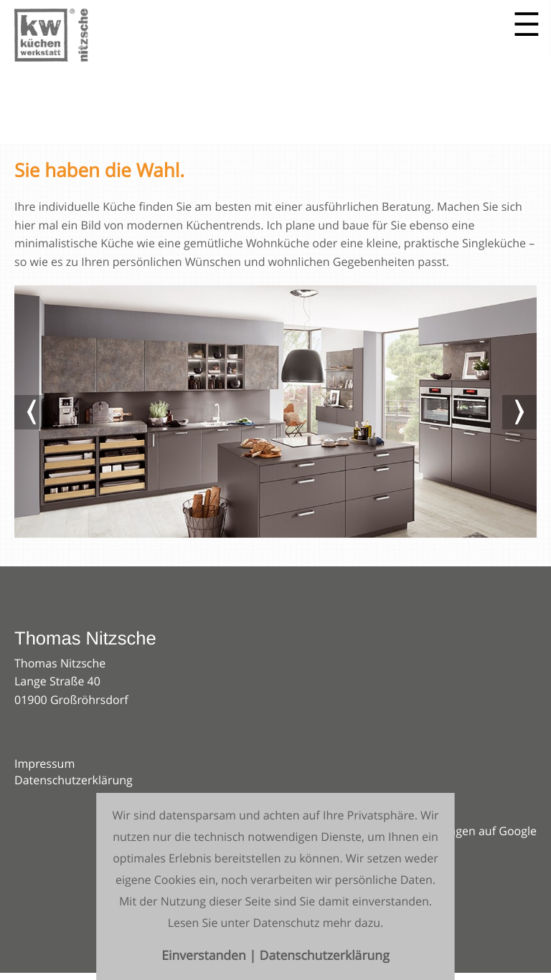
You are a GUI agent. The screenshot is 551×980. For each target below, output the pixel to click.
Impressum (44, 763)
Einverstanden (205, 956)
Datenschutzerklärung (74, 780)
